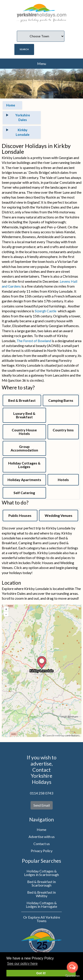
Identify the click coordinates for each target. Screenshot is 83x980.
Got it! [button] (41, 973)
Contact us (42, 844)
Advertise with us (42, 837)
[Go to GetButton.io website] (72, 976)
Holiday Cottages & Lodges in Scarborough (41, 873)
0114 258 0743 (41, 793)
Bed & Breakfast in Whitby (41, 894)
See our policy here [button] (22, 964)
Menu (42, 64)
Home (41, 829)
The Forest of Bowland (34, 341)
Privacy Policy (42, 851)
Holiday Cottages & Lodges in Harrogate (41, 905)
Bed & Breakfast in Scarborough (41, 883)
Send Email (42, 805)
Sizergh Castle (46, 311)
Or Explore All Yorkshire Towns (42, 919)
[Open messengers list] (72, 967)
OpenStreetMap (55, 735)
